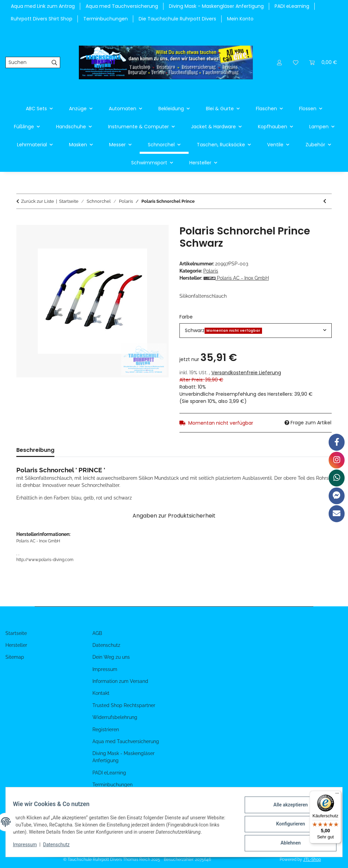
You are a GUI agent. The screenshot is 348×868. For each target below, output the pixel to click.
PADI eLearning (292, 6)
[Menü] (337, 795)
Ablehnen (287, 844)
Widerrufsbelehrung (115, 717)
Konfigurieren (287, 826)
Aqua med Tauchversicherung (122, 6)
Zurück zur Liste (38, 201)
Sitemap (15, 657)
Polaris (211, 271)
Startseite (16, 633)
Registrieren (106, 730)
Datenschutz (60, 847)
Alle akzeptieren (287, 808)
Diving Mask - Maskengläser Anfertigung (216, 6)
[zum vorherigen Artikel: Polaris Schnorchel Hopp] (325, 201)
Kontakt (101, 693)
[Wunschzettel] (296, 62)
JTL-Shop (312, 859)
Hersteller (16, 645)
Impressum (29, 847)
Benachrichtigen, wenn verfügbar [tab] (160, 450)
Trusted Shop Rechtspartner (124, 705)
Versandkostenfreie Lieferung (246, 373)
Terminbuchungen (106, 19)
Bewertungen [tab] (84, 450)
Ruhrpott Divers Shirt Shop (42, 19)
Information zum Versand (120, 681)
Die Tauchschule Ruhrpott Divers (177, 19)
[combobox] (256, 331)
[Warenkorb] (323, 62)
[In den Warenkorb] (22, 221)
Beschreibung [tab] (35, 450)
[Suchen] (27, 63)
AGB (97, 633)
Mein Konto (240, 19)
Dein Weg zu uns (111, 657)
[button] (279, 62)
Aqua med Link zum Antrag (43, 6)
